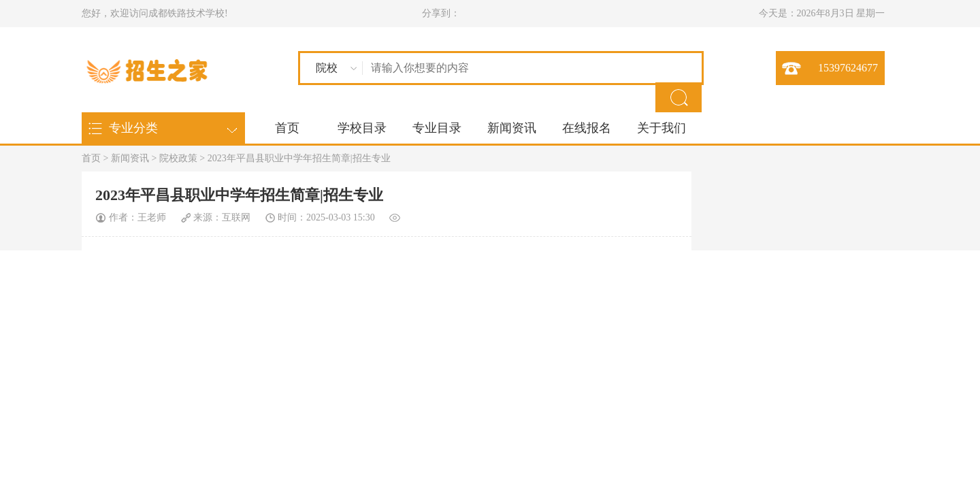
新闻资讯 (512, 128)
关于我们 (661, 128)
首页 (287, 128)
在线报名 (587, 128)
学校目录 (362, 128)
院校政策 (178, 158)
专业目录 (437, 128)
